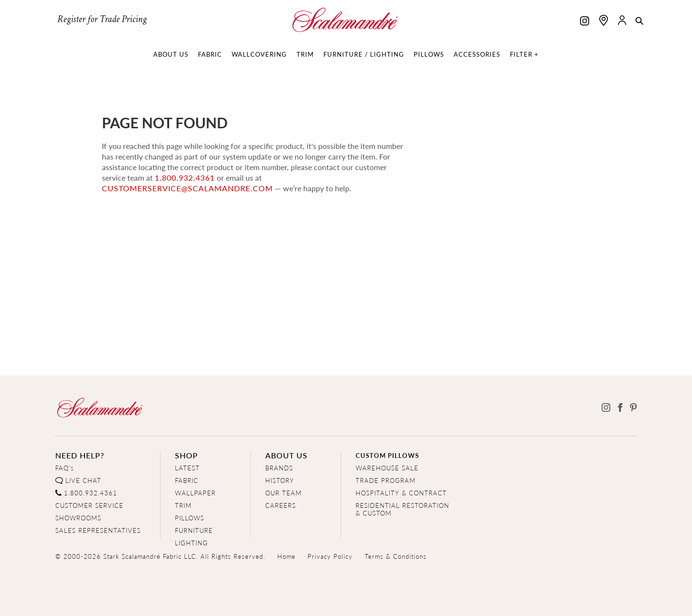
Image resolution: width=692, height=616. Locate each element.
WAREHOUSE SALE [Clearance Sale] (387, 468)
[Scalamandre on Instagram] (585, 22)
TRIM (183, 505)
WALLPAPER (195, 493)
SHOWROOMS (78, 518)
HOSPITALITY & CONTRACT (401, 493)
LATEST (187, 468)
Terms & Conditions (396, 556)
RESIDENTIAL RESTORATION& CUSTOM (402, 509)
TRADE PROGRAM (386, 480)
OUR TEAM (284, 493)
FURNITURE (194, 530)
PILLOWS (190, 518)
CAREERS (281, 505)
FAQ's (65, 468)
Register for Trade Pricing (102, 19)
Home (286, 556)
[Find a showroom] (604, 20)
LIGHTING (192, 543)
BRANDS (279, 468)
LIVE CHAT (83, 480)
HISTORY (280, 480)
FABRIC (187, 480)
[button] (639, 22)
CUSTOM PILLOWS (387, 455)
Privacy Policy (330, 556)
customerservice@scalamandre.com (187, 188)
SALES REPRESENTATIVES (98, 530)
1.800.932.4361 (185, 178)
